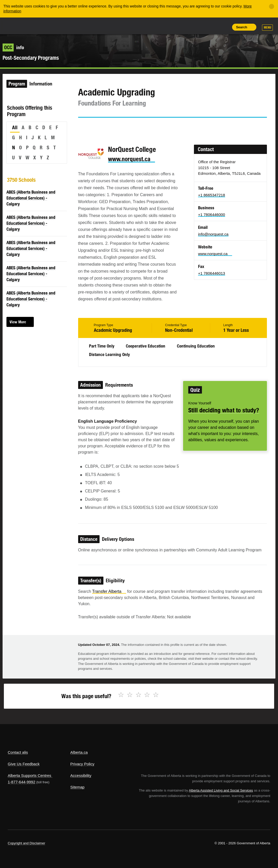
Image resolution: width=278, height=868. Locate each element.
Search (242, 27)
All (15, 127)
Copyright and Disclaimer (26, 843)
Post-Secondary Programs (31, 58)
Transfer (109, 591)
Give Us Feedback (24, 764)
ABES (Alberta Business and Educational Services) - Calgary (31, 198)
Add (200, 27)
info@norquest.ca (213, 234)
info (13, 47)
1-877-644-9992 (22, 782)
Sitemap (77, 787)
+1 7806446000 (212, 215)
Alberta (18, 25)
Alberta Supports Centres (29, 775)
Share (189, 27)
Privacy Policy (82, 764)
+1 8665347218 (212, 195)
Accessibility (81, 775)
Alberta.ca (79, 752)
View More (18, 322)
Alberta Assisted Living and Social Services (221, 790)
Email (126, 127)
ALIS (42, 25)
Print (224, 27)
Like (212, 27)
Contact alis (18, 752)
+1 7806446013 (212, 273)
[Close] (272, 6)
